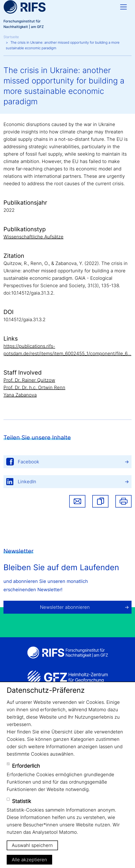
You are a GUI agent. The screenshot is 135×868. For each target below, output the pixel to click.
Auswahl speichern (32, 845)
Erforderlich (26, 766)
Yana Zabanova (20, 395)
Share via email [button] (77, 501)
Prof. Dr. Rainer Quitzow (29, 380)
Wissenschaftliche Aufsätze (33, 237)
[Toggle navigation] (123, 7)
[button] (100, 501)
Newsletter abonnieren (65, 607)
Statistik (22, 801)
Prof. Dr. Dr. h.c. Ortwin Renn (34, 388)
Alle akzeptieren (29, 860)
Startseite (11, 37)
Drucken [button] (123, 501)
